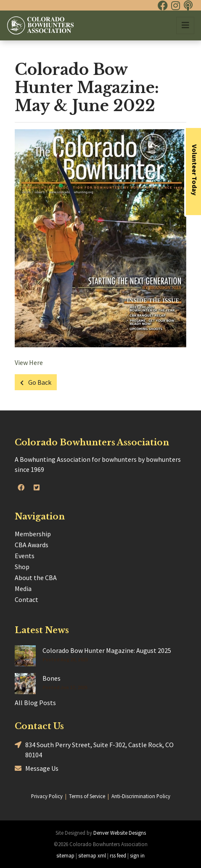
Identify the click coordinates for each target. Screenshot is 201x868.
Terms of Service (87, 796)
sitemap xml (92, 855)
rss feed (118, 855)
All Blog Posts (35, 703)
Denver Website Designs (120, 833)
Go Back (36, 382)
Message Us (37, 768)
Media (23, 588)
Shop (22, 567)
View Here (29, 362)
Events (25, 556)
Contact (26, 599)
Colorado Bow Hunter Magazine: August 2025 (107, 650)
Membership (33, 534)
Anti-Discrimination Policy (141, 796)
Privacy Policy (47, 796)
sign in (137, 855)
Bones (52, 678)
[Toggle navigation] (185, 25)
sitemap (65, 855)
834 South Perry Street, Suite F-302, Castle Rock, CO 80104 (94, 749)
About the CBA (36, 578)
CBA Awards (32, 545)
